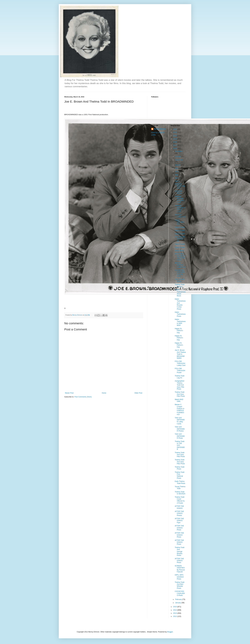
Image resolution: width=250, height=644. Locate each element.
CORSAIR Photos (178, 192)
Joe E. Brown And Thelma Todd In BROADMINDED (180, 354)
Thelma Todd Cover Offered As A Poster (180, 500)
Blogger (170, 632)
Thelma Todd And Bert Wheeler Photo (179, 585)
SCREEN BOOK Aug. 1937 (180, 186)
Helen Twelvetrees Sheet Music (180, 293)
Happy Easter (180, 227)
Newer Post (69, 393)
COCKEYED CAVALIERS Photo (180, 593)
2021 (175, 132)
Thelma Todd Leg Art (179, 377)
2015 (175, 607)
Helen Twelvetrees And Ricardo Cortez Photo (180, 304)
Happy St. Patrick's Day (179, 331)
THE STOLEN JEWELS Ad (180, 239)
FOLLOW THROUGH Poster (180, 371)
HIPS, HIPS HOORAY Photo (179, 577)
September (179, 160)
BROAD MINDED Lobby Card (180, 265)
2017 (175, 145)
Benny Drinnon (160, 129)
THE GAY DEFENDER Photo (180, 436)
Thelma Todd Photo (179, 468)
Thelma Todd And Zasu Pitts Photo (180, 394)
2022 (175, 129)
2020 (175, 136)
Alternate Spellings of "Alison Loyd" (180, 209)
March (178, 181)
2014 (175, 610)
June (177, 171)
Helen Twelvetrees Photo (180, 314)
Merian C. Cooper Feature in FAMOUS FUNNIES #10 (179, 410)
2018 (175, 142)
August (178, 165)
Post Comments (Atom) (83, 397)
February (179, 599)
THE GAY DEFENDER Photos (180, 429)
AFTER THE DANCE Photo (179, 528)
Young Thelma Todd (180, 488)
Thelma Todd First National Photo (179, 475)
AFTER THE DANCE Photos (179, 513)
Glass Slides (179, 251)
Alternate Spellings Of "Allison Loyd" (180, 199)
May (177, 175)
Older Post (138, 393)
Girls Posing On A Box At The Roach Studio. (180, 257)
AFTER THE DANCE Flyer (179, 521)
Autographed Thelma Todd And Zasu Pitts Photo (179, 385)
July (177, 168)
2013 (175, 613)
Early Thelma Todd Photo (180, 482)
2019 (175, 139)
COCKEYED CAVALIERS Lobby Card (180, 273)
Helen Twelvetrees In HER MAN (180, 322)
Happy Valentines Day (179, 222)
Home (104, 393)
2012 (175, 616)
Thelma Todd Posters (179, 286)
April (177, 178)
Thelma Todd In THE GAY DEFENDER (180, 445)
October (178, 157)
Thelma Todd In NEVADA (180, 493)
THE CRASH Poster (179, 280)
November (179, 151)
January (178, 603)
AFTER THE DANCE (179, 507)
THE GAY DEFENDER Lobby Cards (180, 421)
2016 (175, 149)
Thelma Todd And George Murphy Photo (179, 551)
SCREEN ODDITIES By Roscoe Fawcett (180, 569)
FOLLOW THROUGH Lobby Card (180, 363)
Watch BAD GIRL (179, 400)
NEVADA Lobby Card (180, 216)
